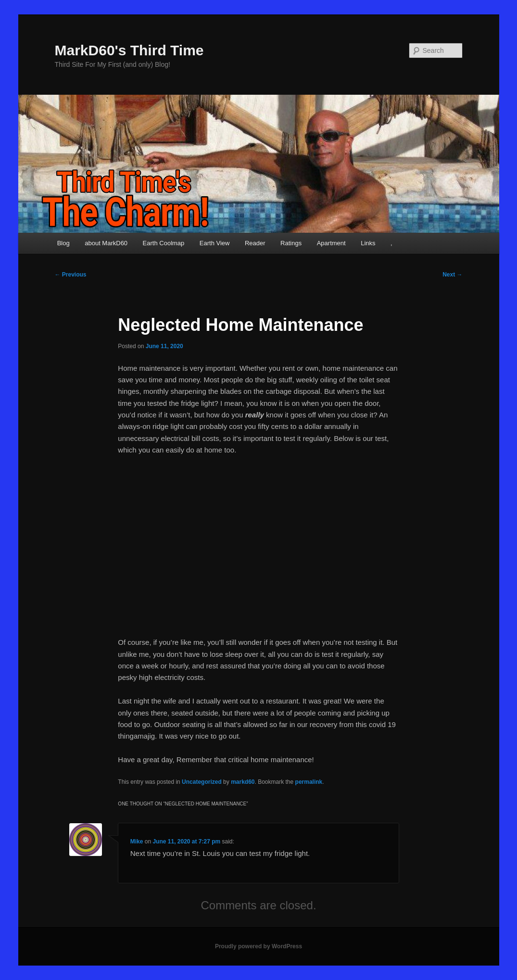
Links (368, 243)
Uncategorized (202, 782)
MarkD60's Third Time (129, 50)
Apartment (331, 243)
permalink (309, 782)
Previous (71, 275)
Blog (63, 243)
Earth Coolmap (164, 243)
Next (452, 275)
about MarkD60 (106, 243)
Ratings (291, 243)
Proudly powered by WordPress (258, 946)
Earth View (215, 243)
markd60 (243, 782)
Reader (255, 243)
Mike (137, 842)
